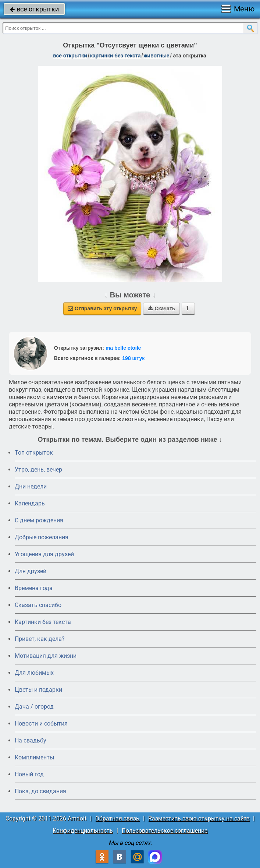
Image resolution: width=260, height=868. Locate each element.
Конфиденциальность (83, 831)
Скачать (161, 308)
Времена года (34, 588)
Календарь (30, 503)
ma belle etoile (123, 348)
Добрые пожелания (42, 537)
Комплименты (34, 757)
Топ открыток (34, 453)
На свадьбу (31, 740)
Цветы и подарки (38, 690)
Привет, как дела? (40, 639)
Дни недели (31, 486)
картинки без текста (115, 56)
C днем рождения (39, 520)
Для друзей (31, 571)
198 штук (133, 358)
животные (156, 56)
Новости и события (41, 724)
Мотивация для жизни (46, 656)
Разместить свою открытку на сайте (199, 818)
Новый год (29, 774)
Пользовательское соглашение (165, 831)
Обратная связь (117, 818)
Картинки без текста (43, 622)
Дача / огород (34, 707)
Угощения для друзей (44, 554)
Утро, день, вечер (38, 470)
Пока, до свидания (40, 791)
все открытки (34, 9)
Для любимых (34, 673)
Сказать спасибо (38, 605)
